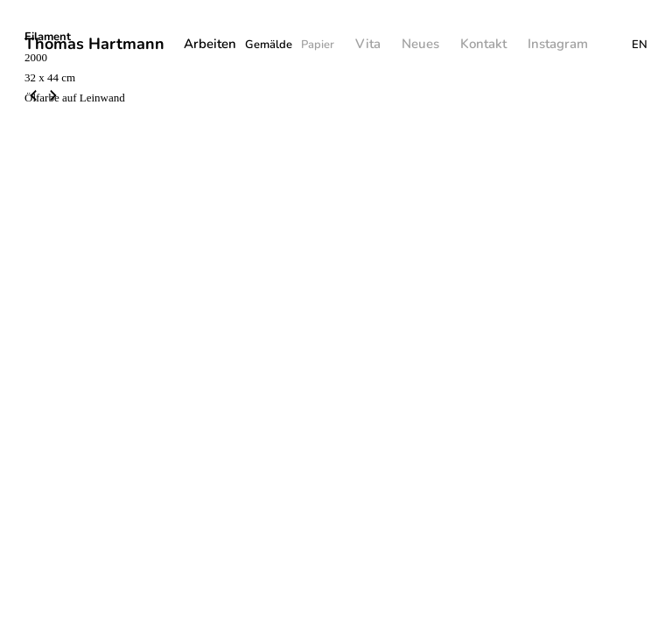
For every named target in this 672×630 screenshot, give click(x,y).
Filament (48, 37)
